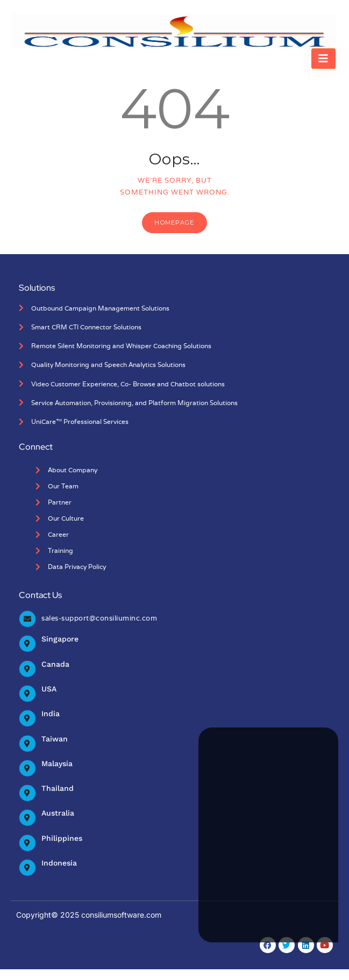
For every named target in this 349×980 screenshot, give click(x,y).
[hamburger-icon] (323, 59)
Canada (55, 664)
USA (49, 689)
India (51, 714)
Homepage (174, 222)
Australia (58, 813)
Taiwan (55, 739)
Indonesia (59, 863)
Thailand (58, 788)
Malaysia (57, 763)
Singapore (60, 639)
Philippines (62, 838)
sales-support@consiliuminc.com (99, 618)
